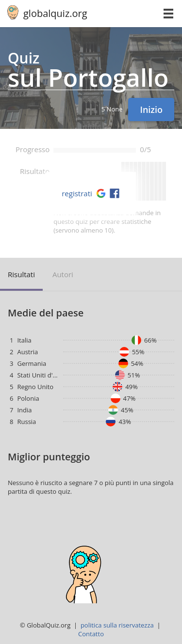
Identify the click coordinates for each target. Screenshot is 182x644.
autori (63, 274)
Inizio (151, 110)
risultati (21, 274)
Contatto (91, 634)
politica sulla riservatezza (117, 625)
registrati (77, 193)
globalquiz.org (55, 13)
